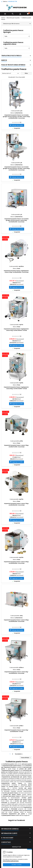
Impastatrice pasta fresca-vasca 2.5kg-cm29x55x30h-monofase (16, 621)
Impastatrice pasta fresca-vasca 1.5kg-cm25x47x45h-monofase (17, 446)
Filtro (26, 73)
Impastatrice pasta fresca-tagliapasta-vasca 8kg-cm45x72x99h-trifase (16, 388)
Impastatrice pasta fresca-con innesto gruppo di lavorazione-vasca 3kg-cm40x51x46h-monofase (17, 220)
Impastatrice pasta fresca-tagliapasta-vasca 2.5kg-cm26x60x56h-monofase (16, 271)
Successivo (19, 754)
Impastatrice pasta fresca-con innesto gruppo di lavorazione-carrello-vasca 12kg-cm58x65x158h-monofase (17, 117)
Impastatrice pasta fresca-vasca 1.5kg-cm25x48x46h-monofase (17, 504)
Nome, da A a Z (11, 73)
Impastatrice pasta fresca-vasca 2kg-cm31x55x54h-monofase (16, 673)
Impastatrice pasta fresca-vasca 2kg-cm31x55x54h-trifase (16, 731)
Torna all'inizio (26, 758)
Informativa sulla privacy (11, 861)
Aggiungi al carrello (16, 287)
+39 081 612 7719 (12, 1)
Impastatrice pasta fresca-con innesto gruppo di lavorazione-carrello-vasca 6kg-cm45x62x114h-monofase (17, 168)
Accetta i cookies (17, 865)
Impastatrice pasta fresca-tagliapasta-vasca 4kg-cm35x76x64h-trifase (16, 330)
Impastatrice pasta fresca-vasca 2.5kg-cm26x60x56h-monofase (16, 562)
